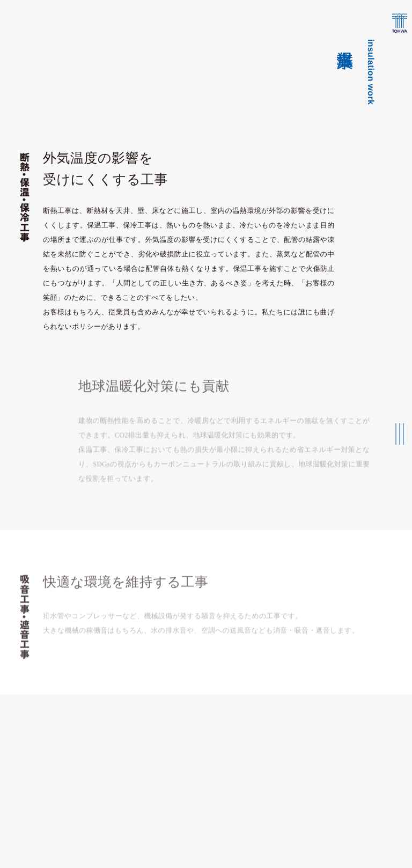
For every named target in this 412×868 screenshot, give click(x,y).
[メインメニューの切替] (400, 434)
